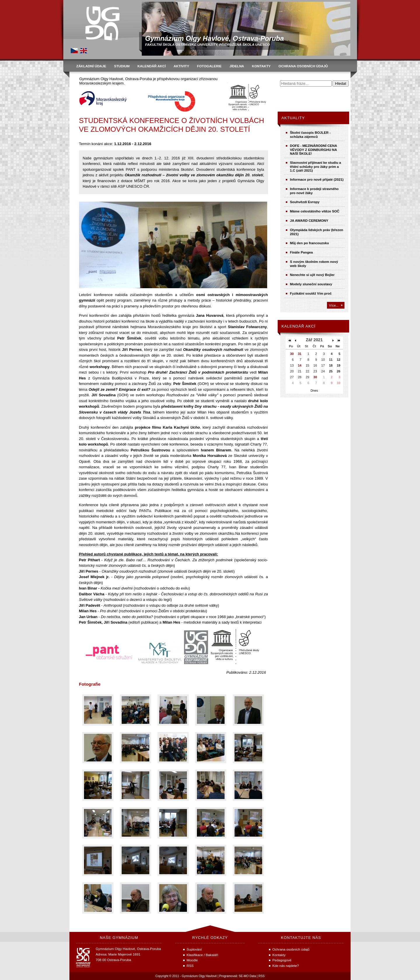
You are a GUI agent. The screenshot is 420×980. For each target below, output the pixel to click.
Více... (334, 305)
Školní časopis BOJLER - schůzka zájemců (310, 134)
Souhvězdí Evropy (305, 202)
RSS (261, 976)
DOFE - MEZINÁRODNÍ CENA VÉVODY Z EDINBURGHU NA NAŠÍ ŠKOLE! (313, 149)
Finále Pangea (301, 252)
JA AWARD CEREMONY (309, 220)
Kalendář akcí (299, 326)
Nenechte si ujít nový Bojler (312, 275)
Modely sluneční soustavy (311, 284)
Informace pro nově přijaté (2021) (317, 179)
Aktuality (293, 118)
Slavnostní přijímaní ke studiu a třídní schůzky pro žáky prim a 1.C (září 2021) (315, 166)
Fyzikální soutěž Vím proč (311, 293)
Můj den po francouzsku (309, 243)
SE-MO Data (247, 976)
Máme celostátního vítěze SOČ (315, 211)
